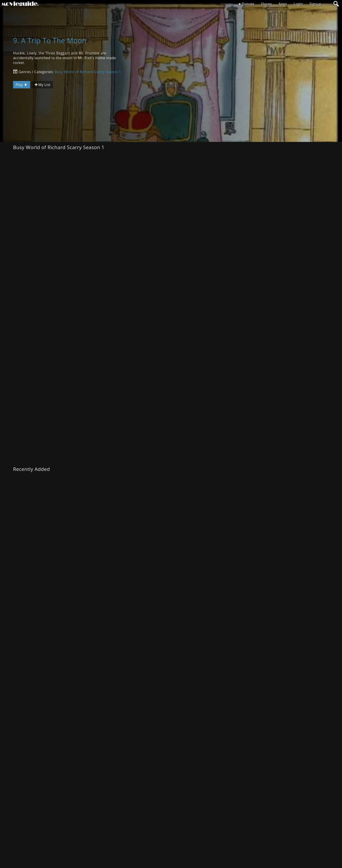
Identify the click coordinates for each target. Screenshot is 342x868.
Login (298, 4)
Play (22, 85)
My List (42, 85)
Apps (283, 4)
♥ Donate (246, 4)
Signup (315, 4)
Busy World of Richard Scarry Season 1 (88, 72)
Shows (266, 4)
